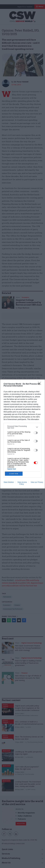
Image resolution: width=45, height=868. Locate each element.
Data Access (22, 482)
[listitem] (22, 427)
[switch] (36, 433)
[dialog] (22, 434)
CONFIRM (14, 474)
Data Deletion (9, 482)
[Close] (40, 384)
